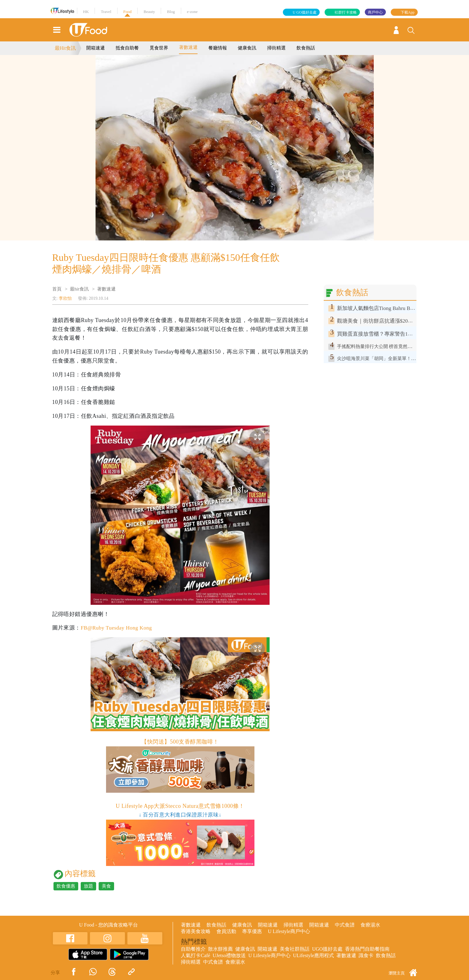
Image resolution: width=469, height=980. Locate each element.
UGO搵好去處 (327, 949)
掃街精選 (276, 48)
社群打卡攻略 (346, 12)
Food (128, 12)
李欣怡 (65, 298)
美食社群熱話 (295, 949)
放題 (88, 886)
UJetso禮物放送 (229, 955)
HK (86, 12)
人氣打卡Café (195, 955)
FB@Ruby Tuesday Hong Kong (118, 628)
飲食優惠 (66, 886)
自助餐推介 (193, 949)
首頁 (57, 289)
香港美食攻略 (196, 931)
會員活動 (226, 931)
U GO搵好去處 (305, 12)
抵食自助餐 (127, 48)
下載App (408, 12)
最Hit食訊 (65, 48)
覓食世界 (159, 48)
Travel (106, 12)
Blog (171, 12)
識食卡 (366, 955)
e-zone (192, 12)
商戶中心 (375, 12)
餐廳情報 (218, 48)
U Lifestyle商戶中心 (289, 931)
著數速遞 (188, 47)
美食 (106, 886)
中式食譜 (345, 925)
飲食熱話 (306, 48)
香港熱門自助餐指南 (367, 949)
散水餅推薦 (220, 949)
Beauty (149, 12)
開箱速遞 (96, 48)
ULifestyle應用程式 (313, 955)
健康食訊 (247, 48)
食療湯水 (370, 925)
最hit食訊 (79, 289)
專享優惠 (252, 931)
